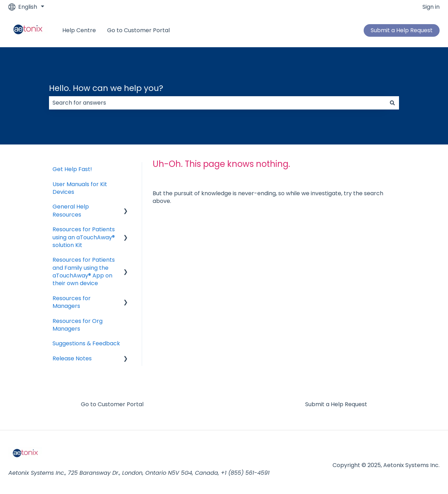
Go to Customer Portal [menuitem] (112, 404)
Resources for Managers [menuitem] (72, 302)
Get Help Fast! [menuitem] (72, 169)
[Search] (392, 103)
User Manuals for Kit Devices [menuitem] (80, 188)
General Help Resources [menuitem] (71, 210)
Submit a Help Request (402, 30)
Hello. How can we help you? (106, 88)
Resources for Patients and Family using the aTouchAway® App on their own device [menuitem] (84, 271)
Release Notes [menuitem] (72, 358)
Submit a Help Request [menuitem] (336, 404)
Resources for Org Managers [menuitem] (78, 325)
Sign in (431, 7)
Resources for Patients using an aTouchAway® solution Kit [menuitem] (84, 237)
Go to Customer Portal (138, 30)
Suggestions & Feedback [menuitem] (86, 343)
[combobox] (217, 103)
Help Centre (79, 30)
